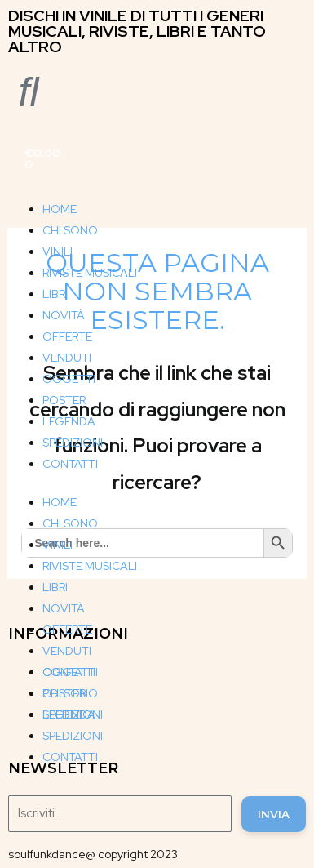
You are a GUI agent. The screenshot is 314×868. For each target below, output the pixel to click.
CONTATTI (70, 464)
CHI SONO (70, 230)
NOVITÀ (64, 315)
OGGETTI (69, 379)
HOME (60, 209)
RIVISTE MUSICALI (90, 273)
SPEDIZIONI (73, 443)
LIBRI (55, 294)
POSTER (64, 400)
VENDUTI (67, 358)
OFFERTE (67, 336)
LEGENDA (69, 421)
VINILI (57, 251)
